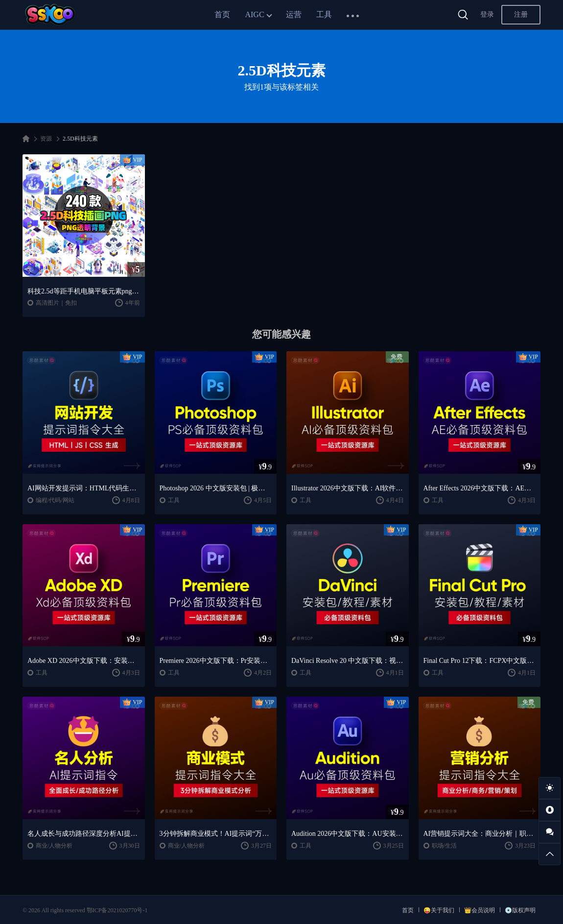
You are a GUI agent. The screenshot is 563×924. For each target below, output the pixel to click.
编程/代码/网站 (55, 500)
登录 (487, 14)
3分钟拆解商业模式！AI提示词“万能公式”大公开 (216, 834)
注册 (521, 14)
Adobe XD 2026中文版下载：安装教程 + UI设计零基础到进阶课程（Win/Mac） (84, 661)
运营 (294, 14)
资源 (46, 139)
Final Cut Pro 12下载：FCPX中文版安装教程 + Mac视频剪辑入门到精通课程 (480, 661)
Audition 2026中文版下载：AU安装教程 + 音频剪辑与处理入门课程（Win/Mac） (348, 834)
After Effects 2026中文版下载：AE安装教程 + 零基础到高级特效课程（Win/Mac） (480, 488)
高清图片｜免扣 (56, 303)
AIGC (254, 14)
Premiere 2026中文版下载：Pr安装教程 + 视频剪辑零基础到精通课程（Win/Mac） (216, 661)
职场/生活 (444, 846)
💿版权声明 (520, 910)
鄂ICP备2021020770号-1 (117, 910)
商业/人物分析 (54, 846)
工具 (324, 14)
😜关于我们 (439, 910)
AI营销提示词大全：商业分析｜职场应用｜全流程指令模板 (480, 834)
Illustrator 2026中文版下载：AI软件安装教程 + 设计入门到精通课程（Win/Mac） (348, 488)
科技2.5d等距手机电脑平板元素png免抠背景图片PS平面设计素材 (84, 291)
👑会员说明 (480, 910)
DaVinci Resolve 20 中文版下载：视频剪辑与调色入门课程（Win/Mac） (348, 661)
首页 (222, 14)
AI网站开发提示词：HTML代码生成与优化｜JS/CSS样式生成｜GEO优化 (84, 488)
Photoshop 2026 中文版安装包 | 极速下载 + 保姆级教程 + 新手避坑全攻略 (216, 488)
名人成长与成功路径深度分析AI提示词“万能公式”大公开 (84, 834)
